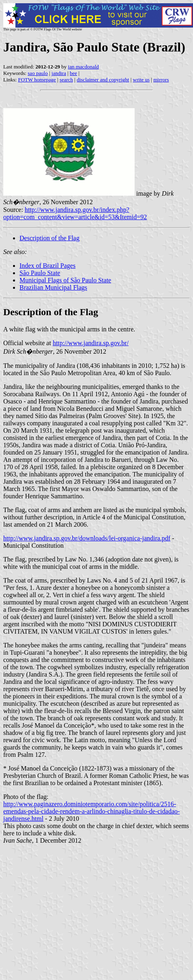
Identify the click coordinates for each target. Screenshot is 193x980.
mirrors (161, 80)
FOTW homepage (37, 80)
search (66, 80)
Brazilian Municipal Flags (53, 287)
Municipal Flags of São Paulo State (65, 280)
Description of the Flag (49, 238)
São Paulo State (40, 273)
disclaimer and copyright (103, 80)
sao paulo (38, 73)
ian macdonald (84, 67)
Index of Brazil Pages (47, 266)
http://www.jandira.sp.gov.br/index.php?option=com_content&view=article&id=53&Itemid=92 (75, 213)
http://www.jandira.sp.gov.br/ (91, 343)
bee (73, 73)
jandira (59, 73)
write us (142, 80)
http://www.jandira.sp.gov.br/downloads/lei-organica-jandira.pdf (87, 538)
